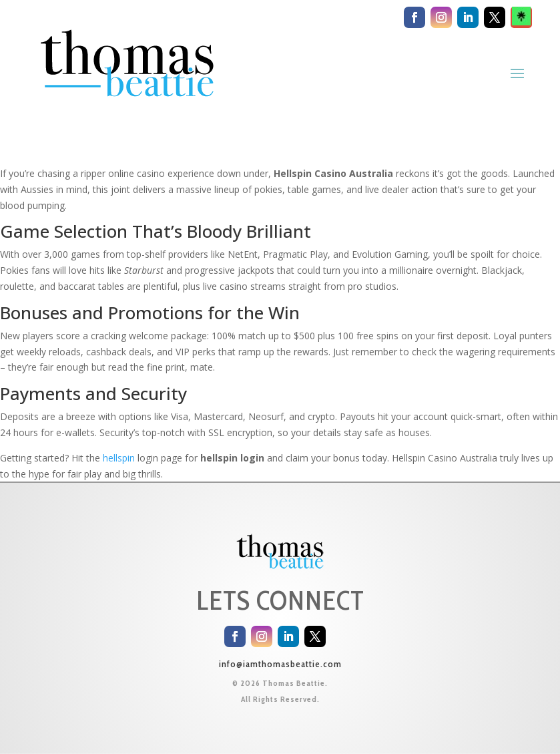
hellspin (119, 458)
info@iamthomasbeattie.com (280, 664)
